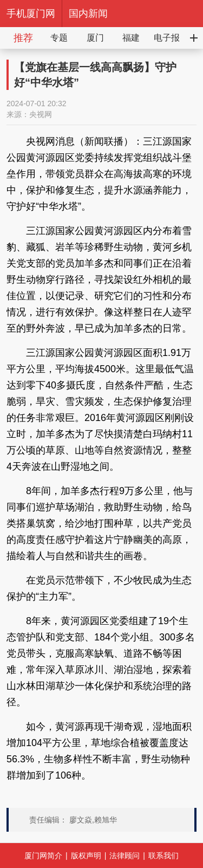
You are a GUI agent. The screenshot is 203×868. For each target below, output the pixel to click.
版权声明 (86, 856)
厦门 (95, 38)
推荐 (23, 38)
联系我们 (163, 856)
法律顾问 (125, 856)
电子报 (167, 38)
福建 (131, 38)
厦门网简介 (43, 856)
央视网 (41, 114)
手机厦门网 (31, 14)
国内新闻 (88, 14)
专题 (59, 38)
